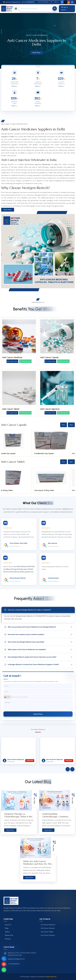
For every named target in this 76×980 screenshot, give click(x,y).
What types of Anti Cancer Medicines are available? (25, 650)
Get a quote (65, 9)
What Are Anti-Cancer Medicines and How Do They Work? (38, 864)
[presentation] (68, 769)
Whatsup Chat (25, 361)
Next (71, 425)
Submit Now (38, 714)
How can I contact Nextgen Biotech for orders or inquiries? (27, 610)
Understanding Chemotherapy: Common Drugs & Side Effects (55, 817)
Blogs (7, 928)
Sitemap (8, 939)
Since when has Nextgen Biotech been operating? (24, 642)
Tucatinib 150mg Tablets (10, 490)
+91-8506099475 (28, 2)
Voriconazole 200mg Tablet (50, 490)
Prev (64, 425)
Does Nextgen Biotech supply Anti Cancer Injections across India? (30, 657)
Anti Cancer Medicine (12, 357)
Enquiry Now (12, 361)
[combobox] (7, 697)
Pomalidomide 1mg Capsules (12, 453)
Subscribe (30, 760)
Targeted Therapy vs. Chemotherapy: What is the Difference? (18, 817)
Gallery (7, 932)
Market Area (9, 935)
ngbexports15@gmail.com (12, 2)
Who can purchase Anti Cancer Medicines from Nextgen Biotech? (30, 627)
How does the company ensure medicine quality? (24, 634)
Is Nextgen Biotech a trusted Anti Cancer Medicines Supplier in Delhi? (31, 665)
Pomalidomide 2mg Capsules (50, 453)
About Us (8, 925)
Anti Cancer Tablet (11, 409)
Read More (37, 53)
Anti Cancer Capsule (49, 357)
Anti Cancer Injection (50, 409)
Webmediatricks (51, 977)
